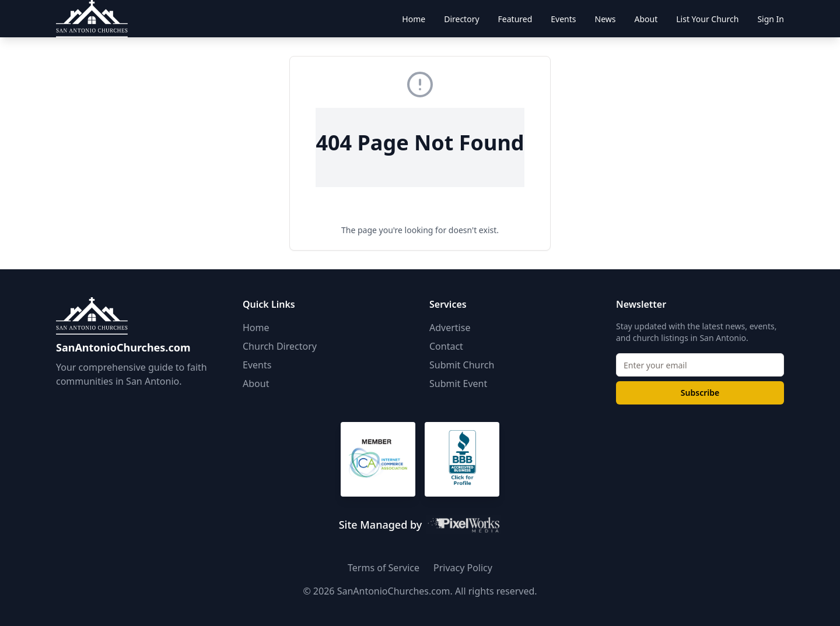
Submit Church (462, 365)
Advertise (450, 328)
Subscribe (700, 393)
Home (256, 328)
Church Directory (280, 346)
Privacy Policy (463, 568)
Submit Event (458, 384)
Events (257, 365)
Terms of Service (384, 568)
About (256, 384)
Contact (446, 346)
